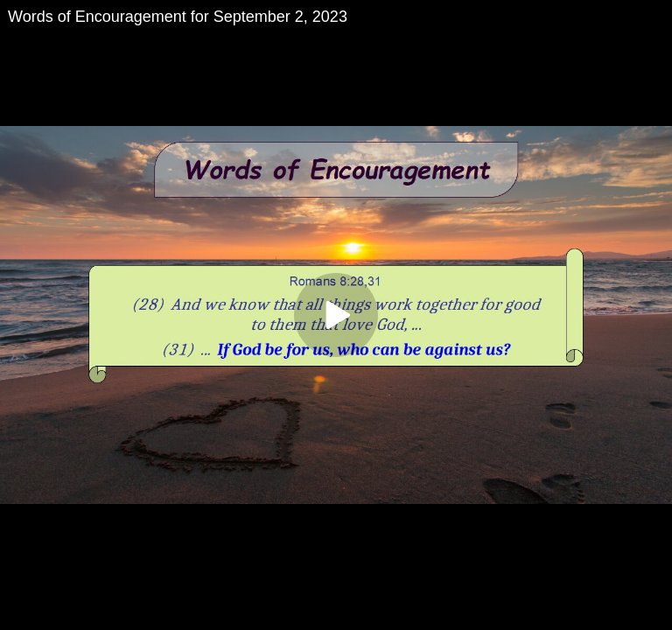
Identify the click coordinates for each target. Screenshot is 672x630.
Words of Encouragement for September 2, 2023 (178, 17)
